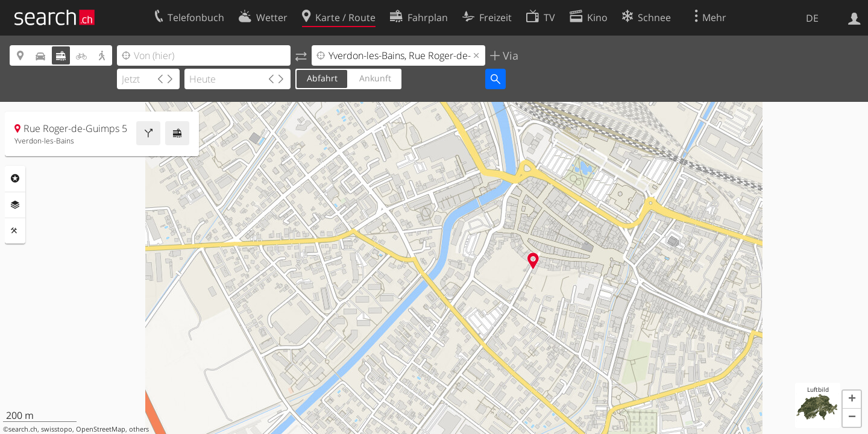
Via (509, 55)
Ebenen (15, 205)
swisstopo (57, 429)
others (139, 429)
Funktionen (15, 231)
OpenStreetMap (101, 429)
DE (812, 18)
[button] (852, 400)
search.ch (23, 429)
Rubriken (15, 178)
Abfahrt (322, 78)
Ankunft (375, 78)
